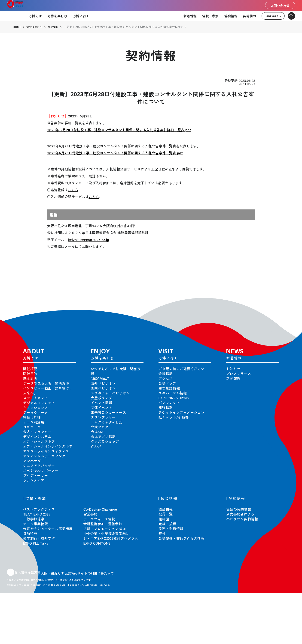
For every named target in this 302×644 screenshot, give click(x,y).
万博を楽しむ (57, 16)
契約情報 (250, 16)
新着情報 (190, 16)
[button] (288, 301)
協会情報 (231, 16)
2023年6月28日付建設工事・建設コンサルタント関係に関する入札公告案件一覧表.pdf (115, 153)
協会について (35, 27)
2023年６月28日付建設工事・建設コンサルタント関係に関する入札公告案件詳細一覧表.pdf (119, 130)
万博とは (35, 16)
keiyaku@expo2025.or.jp (88, 240)
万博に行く (81, 16)
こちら (73, 190)
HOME (17, 27)
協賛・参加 (210, 16)
